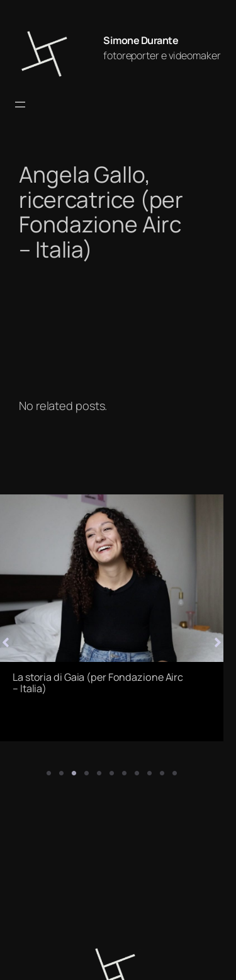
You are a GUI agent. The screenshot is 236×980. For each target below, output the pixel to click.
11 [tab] (175, 773)
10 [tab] (162, 773)
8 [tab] (137, 773)
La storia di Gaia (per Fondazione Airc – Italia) (98, 683)
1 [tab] (49, 773)
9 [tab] (150, 773)
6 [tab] (112, 773)
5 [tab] (99, 773)
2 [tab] (62, 773)
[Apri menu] (20, 105)
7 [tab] (125, 773)
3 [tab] (74, 773)
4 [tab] (87, 773)
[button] (218, 637)
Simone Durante (141, 40)
